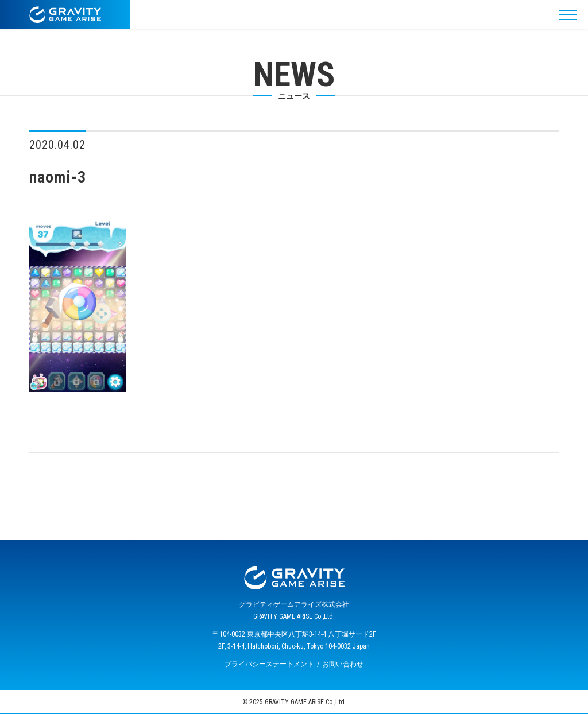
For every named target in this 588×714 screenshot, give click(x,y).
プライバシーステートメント (269, 664)
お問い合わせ (343, 664)
